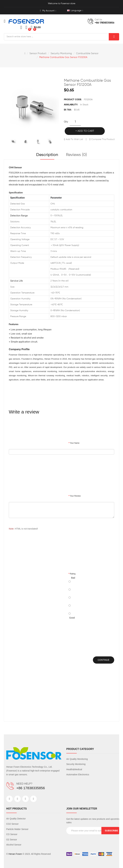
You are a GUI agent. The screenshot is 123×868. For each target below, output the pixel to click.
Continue (104, 660)
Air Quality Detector (16, 819)
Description (47, 155)
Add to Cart (86, 131)
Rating (73, 574)
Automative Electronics (78, 775)
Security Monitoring (61, 53)
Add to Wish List (74, 139)
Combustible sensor (87, 53)
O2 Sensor (12, 840)
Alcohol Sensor (14, 845)
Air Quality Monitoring (77, 759)
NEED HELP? (24, 784)
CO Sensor (12, 834)
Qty (66, 122)
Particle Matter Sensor (17, 829)
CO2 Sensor (12, 824)
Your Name (75, 443)
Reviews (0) (76, 155)
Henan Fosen (15, 854)
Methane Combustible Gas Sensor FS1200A (63, 57)
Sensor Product (38, 53)
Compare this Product (103, 139)
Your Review (75, 496)
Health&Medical (74, 769)
